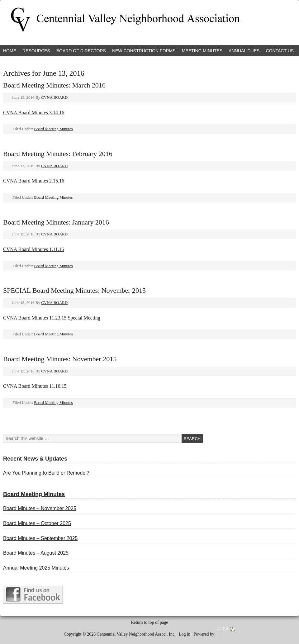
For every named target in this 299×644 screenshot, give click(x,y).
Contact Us (280, 51)
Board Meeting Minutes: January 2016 (56, 222)
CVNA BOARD (54, 97)
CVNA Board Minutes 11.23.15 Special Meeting (52, 318)
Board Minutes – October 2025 (37, 523)
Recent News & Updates (35, 459)
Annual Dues (244, 51)
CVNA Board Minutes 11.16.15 (35, 386)
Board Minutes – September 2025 (40, 538)
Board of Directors (81, 51)
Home (10, 51)
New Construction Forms (144, 51)
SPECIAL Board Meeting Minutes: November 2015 (74, 290)
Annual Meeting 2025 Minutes (36, 568)
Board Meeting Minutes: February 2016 (58, 154)
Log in (185, 634)
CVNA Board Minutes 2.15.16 (34, 181)
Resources (36, 51)
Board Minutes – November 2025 (40, 508)
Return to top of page (150, 622)
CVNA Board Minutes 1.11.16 (33, 249)
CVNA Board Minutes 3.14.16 (34, 113)
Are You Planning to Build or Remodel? (46, 473)
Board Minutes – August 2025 (36, 553)
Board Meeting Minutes (53, 129)
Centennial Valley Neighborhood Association (73, 23)
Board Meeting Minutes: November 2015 (60, 359)
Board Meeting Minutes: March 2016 (54, 85)
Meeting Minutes (202, 51)
